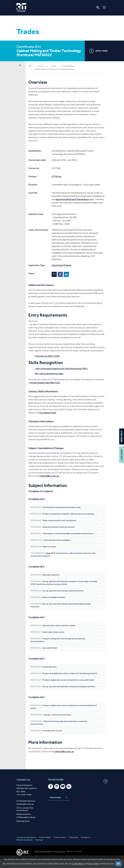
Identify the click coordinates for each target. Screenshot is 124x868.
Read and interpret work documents (68, 530)
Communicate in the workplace (68, 543)
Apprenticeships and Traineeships (77, 199)
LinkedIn (69, 274)
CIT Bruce (59, 176)
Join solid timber (68, 651)
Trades (56, 66)
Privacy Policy (45, 846)
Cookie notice (60, 846)
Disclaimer (86, 846)
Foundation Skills (69, 416)
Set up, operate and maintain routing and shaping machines (68, 694)
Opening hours (23, 830)
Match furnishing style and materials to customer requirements (68, 731)
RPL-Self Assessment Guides (51, 377)
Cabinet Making (71, 66)
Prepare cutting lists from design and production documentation (68, 643)
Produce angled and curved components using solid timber (68, 686)
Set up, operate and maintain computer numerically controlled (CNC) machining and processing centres (68, 586)
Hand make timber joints (68, 635)
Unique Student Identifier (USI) (52, 386)
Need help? (59, 806)
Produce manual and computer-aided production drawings (68, 517)
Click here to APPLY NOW (50, 359)
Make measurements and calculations (68, 524)
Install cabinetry (68, 670)
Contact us (23, 788)
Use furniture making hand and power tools (68, 511)
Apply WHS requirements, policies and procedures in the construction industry (68, 558)
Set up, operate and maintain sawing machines (68, 594)
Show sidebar (20, 65)
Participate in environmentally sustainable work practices (68, 537)
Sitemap (39, 849)
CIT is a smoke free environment (25, 818)
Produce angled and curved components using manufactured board (68, 716)
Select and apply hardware (68, 601)
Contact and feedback (26, 846)
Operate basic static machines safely (68, 629)
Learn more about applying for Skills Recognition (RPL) (64, 372)
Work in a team (68, 550)
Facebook (63, 274)
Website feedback (24, 849)
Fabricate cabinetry (68, 578)
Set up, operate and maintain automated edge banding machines (68, 608)
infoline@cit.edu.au (52, 479)
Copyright (73, 846)
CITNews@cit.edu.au (26, 826)
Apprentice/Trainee (64, 265)
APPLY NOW (99, 51)
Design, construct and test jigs (68, 724)
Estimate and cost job (68, 739)
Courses (43, 66)
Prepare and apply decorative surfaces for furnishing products (68, 678)
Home (32, 66)
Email (57, 274)
